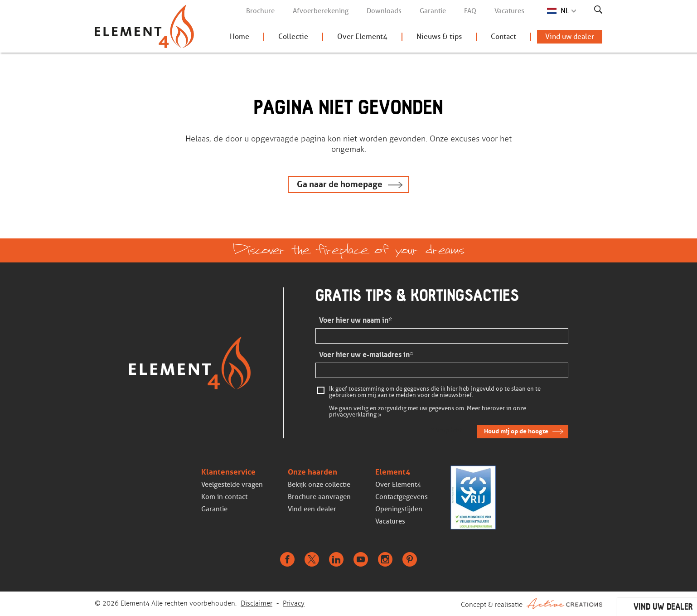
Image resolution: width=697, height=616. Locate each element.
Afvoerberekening (321, 11)
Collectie (293, 36)
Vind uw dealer (570, 36)
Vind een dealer (312, 509)
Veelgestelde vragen (232, 485)
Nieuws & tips (439, 36)
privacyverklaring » (355, 415)
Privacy (294, 603)
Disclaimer (257, 603)
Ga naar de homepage (340, 184)
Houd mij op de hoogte (516, 431)
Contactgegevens (402, 497)
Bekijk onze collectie (319, 485)
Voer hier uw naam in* (356, 320)
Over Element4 (362, 36)
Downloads (384, 11)
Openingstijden (399, 509)
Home (240, 36)
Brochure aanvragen (319, 497)
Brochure (260, 11)
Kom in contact (224, 497)
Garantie (433, 11)
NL (565, 11)
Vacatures (509, 11)
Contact (503, 36)
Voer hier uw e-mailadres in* (366, 355)
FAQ (470, 11)
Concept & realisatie (532, 604)
